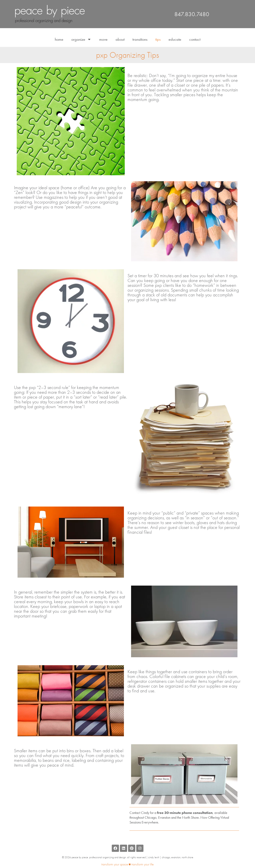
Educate (175, 39)
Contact (195, 39)
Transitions (140, 39)
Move (103, 39)
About (120, 39)
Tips (158, 39)
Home (59, 39)
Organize (81, 39)
